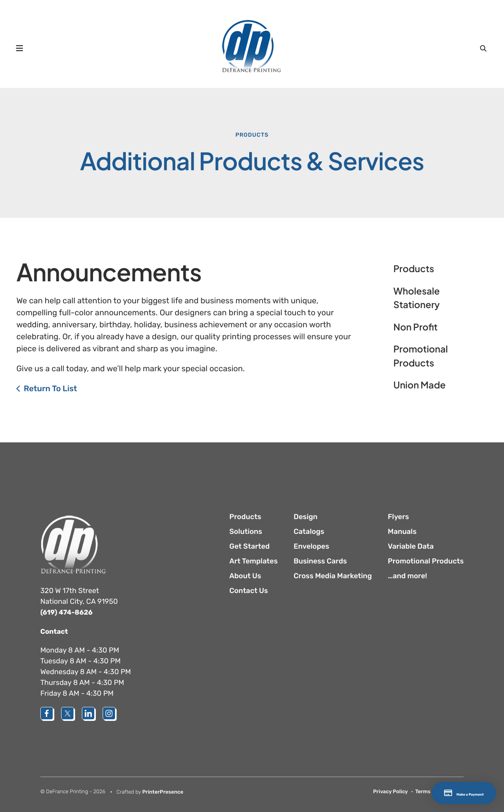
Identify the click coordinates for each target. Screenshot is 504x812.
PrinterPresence (163, 792)
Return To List (50, 388)
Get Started (249, 546)
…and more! (407, 576)
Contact (55, 631)
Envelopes (311, 546)
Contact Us (249, 591)
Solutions (246, 531)
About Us (245, 576)
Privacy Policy (390, 791)
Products (252, 135)
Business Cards (320, 561)
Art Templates (253, 561)
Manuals (402, 531)
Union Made (420, 385)
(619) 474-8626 (68, 612)
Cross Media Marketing (333, 576)
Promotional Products (421, 356)
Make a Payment (447, 793)
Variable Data (411, 546)
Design (306, 517)
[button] (23, 48)
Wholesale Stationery (417, 298)
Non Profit (416, 327)
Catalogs (309, 531)
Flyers (398, 517)
